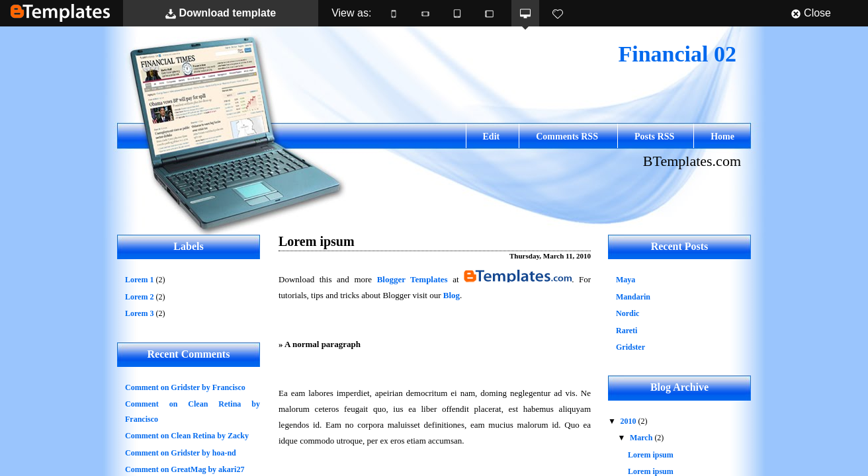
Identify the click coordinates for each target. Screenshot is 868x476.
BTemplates (60, 13)
